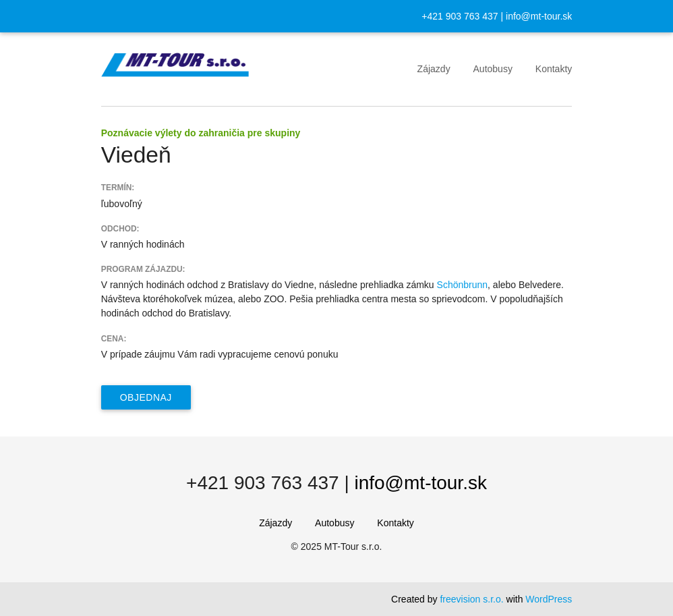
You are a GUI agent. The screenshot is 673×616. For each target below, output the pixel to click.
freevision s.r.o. (471, 599)
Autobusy (493, 69)
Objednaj (146, 397)
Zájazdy (434, 69)
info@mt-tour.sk (539, 16)
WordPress (549, 599)
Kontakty (554, 69)
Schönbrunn (463, 285)
